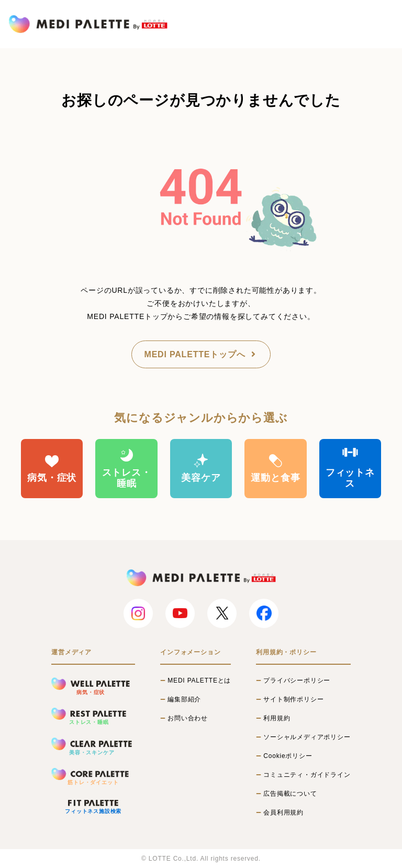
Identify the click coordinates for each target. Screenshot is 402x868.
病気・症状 (52, 468)
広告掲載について (290, 794)
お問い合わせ (188, 718)
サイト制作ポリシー (293, 699)
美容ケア (201, 468)
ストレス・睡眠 (127, 468)
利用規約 (277, 718)
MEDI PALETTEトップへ (201, 354)
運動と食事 (275, 468)
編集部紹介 (184, 699)
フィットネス (350, 468)
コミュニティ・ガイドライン (307, 775)
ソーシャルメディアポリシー (307, 737)
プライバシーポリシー (297, 680)
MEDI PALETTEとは (199, 680)
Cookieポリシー (288, 756)
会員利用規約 (283, 812)
